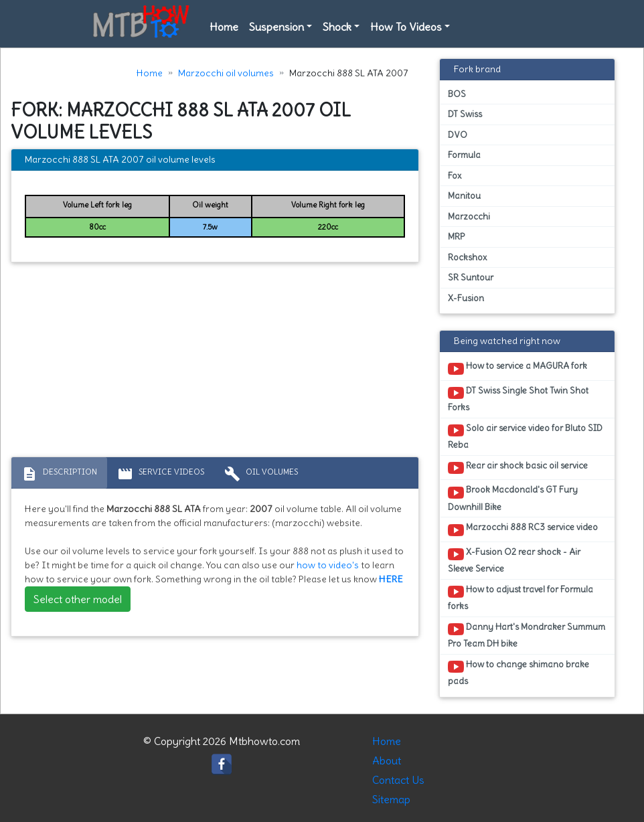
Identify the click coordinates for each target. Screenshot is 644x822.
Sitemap (391, 799)
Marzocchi (469, 217)
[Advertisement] (215, 363)
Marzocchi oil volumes (226, 73)
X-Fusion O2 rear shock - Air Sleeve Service (514, 560)
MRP (456, 237)
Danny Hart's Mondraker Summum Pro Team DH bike (527, 635)
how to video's (328, 565)
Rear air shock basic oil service (518, 468)
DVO (458, 135)
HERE (391, 579)
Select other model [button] (78, 599)
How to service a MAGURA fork (517, 368)
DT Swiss (465, 114)
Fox (455, 176)
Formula (464, 155)
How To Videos (406, 27)
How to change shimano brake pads (518, 673)
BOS (457, 94)
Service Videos (161, 474)
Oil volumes (261, 474)
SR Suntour (471, 277)
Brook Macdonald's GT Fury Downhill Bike (513, 498)
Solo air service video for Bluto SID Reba (525, 436)
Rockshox (467, 257)
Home (224, 27)
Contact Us (398, 780)
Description (59, 474)
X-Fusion (466, 298)
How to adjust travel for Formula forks (520, 598)
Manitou (464, 196)
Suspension (276, 27)
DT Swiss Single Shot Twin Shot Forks (518, 399)
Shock (337, 27)
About (387, 760)
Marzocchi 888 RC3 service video (523, 529)
